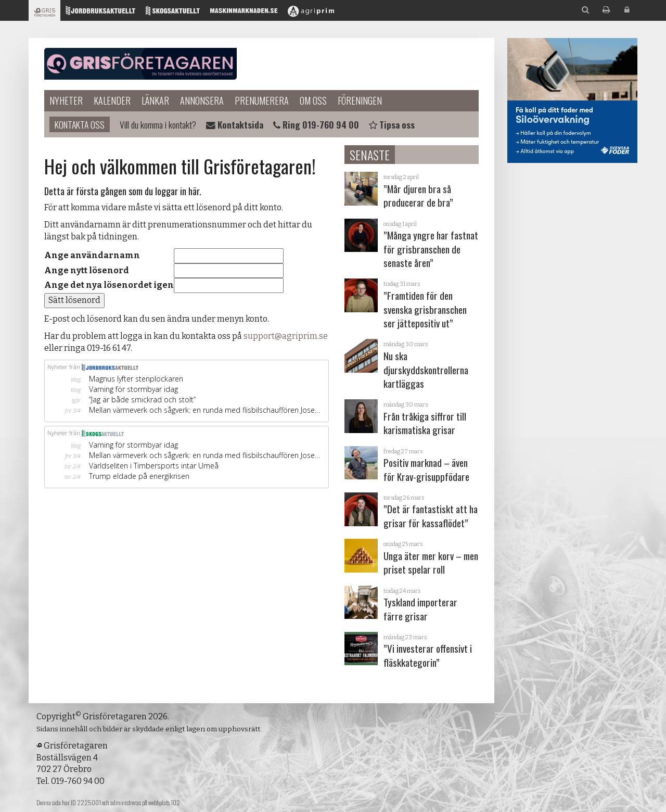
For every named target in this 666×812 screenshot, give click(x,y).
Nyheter (66, 100)
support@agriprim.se (286, 336)
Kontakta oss (80, 124)
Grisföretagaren (140, 64)
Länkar (155, 100)
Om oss (313, 100)
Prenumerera (262, 100)
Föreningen (360, 100)
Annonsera (202, 100)
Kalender (112, 100)
